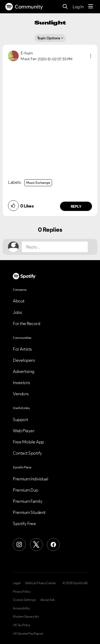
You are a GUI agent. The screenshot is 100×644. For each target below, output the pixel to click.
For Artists (22, 349)
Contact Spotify (27, 453)
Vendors (21, 394)
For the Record (26, 323)
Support (21, 419)
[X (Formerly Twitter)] (36, 545)
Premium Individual (30, 479)
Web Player (24, 431)
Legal (17, 583)
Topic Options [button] (49, 38)
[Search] (65, 7)
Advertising (24, 371)
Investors (21, 383)
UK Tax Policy (21, 625)
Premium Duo (26, 490)
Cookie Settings (24, 600)
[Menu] (91, 7)
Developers (24, 360)
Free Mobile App (28, 442)
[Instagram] (19, 545)
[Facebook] (53, 545)
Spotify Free (24, 523)
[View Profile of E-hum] (27, 53)
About (19, 301)
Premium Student (29, 512)
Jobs (17, 312)
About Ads (48, 600)
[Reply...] (55, 247)
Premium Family (28, 501)
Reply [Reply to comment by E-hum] (76, 206)
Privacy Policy (22, 592)
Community (24, 7)
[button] (91, 56)
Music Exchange (38, 183)
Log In (78, 7)
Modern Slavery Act (26, 617)
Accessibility (21, 608)
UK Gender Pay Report (28, 634)
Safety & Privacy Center (40, 583)
